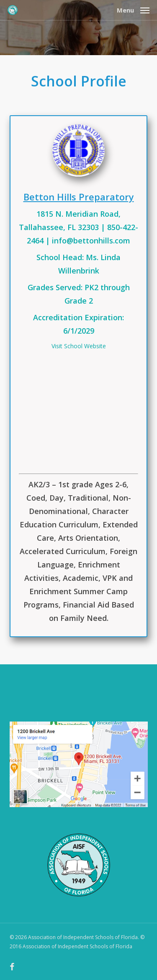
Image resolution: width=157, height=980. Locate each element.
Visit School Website (79, 346)
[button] (133, 9)
